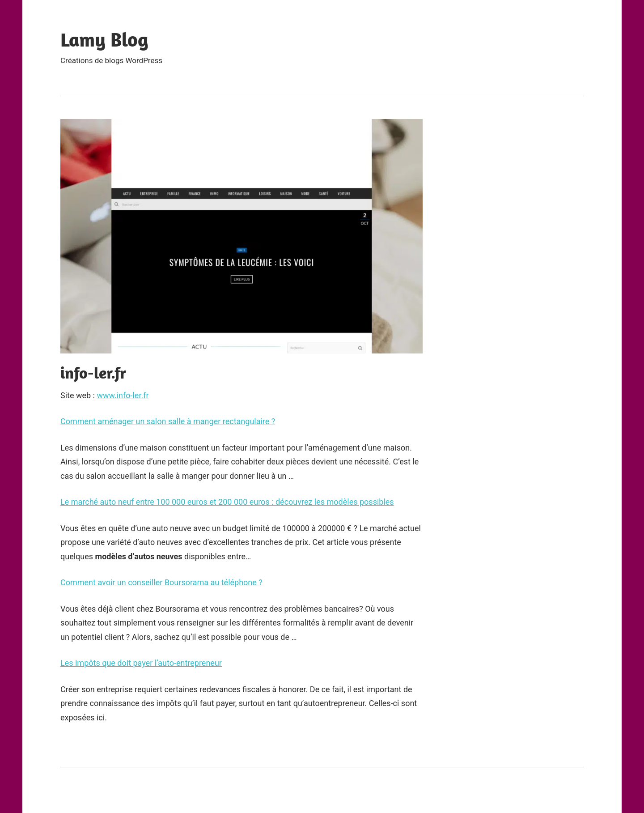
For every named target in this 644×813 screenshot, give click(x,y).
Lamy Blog (104, 39)
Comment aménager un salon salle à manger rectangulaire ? (168, 421)
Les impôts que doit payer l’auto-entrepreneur (141, 663)
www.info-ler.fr (123, 395)
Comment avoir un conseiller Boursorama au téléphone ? (161, 582)
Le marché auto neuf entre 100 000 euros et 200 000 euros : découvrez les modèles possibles (227, 502)
